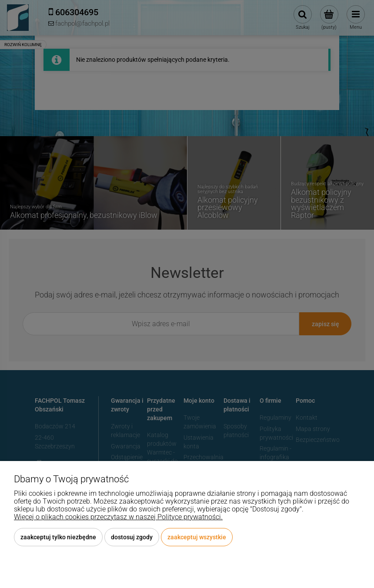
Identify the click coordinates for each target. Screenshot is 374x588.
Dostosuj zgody (132, 537)
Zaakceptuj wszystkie (197, 537)
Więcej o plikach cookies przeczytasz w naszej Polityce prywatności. (118, 517)
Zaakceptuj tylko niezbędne (58, 537)
